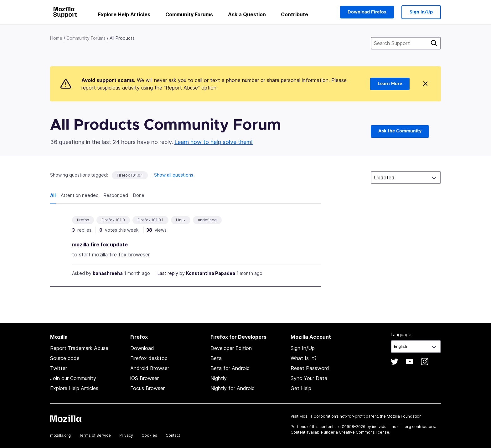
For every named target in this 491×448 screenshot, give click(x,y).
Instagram (425, 362)
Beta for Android (230, 368)
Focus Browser (147, 388)
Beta (216, 358)
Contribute (295, 14)
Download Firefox (367, 12)
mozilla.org (60, 435)
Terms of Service (95, 435)
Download (142, 348)
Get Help (301, 388)
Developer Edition (231, 348)
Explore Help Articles (124, 14)
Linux (181, 220)
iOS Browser (145, 378)
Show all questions (174, 175)
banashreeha (108, 273)
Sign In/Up (421, 12)
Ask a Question (247, 14)
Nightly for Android (233, 388)
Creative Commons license (364, 432)
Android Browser (150, 368)
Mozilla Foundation (404, 416)
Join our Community (73, 378)
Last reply (168, 273)
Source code (65, 358)
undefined (207, 220)
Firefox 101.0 (113, 220)
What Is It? (304, 358)
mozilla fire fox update (100, 245)
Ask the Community (400, 131)
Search (434, 43)
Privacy (126, 435)
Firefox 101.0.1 (130, 175)
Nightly (219, 378)
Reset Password (310, 368)
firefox (83, 220)
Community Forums (189, 14)
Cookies (149, 435)
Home (56, 38)
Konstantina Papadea (211, 273)
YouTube (410, 362)
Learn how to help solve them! (214, 142)
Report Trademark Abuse (79, 348)
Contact (173, 435)
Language (401, 335)
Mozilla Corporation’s (319, 416)
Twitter (59, 368)
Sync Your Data (309, 378)
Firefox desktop (149, 358)
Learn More (390, 84)
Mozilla (66, 419)
